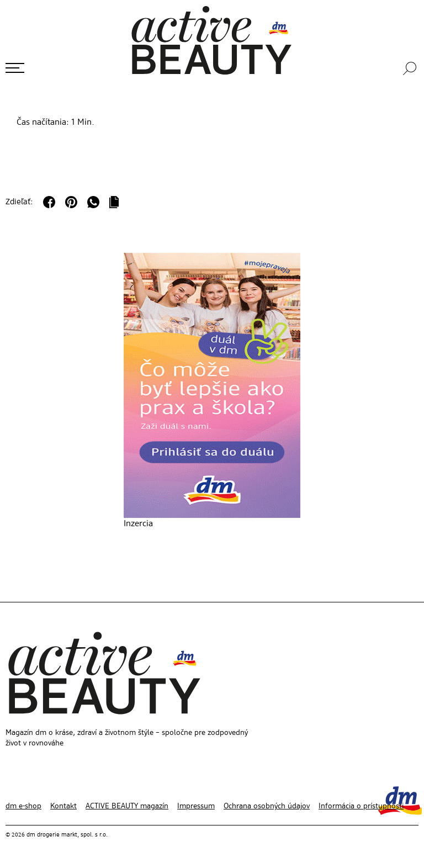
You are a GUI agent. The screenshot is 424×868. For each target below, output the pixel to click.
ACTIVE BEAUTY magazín (127, 806)
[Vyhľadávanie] (411, 68)
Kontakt (63, 806)
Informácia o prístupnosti (361, 806)
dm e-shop (23, 806)
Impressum (196, 806)
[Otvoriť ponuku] (15, 68)
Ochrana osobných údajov (267, 806)
